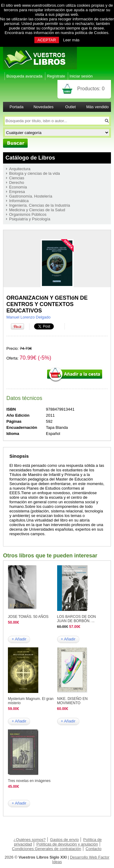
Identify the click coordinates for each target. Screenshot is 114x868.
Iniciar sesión (81, 76)
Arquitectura (20, 169)
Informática (19, 201)
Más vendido (98, 107)
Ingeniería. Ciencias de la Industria (40, 205)
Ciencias (17, 178)
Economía (18, 187)
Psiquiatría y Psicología (30, 219)
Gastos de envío (65, 840)
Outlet (71, 107)
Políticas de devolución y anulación (67, 844)
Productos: (91, 89)
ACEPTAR (47, 40)
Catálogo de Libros (30, 158)
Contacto (94, 849)
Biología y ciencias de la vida (35, 173)
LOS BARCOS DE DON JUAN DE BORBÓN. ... (77, 619)
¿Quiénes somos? (29, 840)
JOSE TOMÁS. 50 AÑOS (28, 617)
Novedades (43, 107)
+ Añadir (19, 639)
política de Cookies (92, 33)
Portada (17, 107)
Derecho (17, 183)
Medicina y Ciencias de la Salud (37, 210)
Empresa (17, 192)
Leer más (71, 40)
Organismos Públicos (28, 214)
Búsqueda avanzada (24, 76)
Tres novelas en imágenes (29, 781)
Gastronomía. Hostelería (31, 196)
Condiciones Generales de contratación (47, 849)
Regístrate (56, 76)
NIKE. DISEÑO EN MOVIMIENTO (73, 701)
